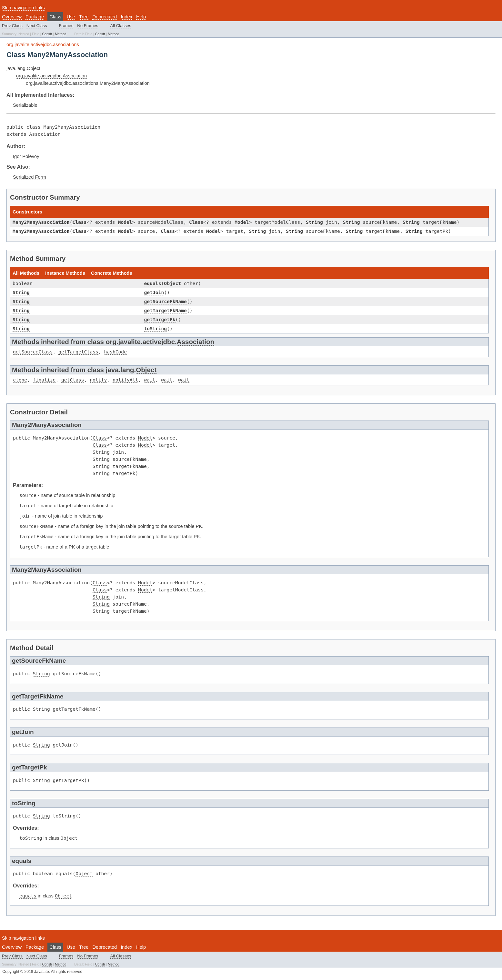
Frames (66, 26)
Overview (12, 17)
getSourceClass (33, 352)
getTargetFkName (166, 310)
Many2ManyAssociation (41, 222)
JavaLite (42, 972)
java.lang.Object (23, 68)
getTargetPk (160, 319)
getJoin (154, 292)
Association (45, 134)
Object (172, 283)
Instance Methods (65, 273)
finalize (44, 380)
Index (126, 17)
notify (98, 380)
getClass (73, 380)
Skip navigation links (23, 8)
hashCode (115, 352)
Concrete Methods (112, 273)
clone (20, 380)
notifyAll (125, 380)
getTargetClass (78, 352)
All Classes (120, 26)
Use (71, 17)
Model (125, 222)
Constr (47, 34)
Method (60, 34)
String (314, 222)
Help (141, 17)
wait (150, 380)
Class (79, 222)
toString (156, 328)
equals (153, 283)
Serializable (25, 105)
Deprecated (105, 17)
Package (35, 17)
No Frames (88, 26)
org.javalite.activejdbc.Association (51, 76)
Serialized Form (30, 177)
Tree (84, 17)
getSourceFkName (166, 301)
